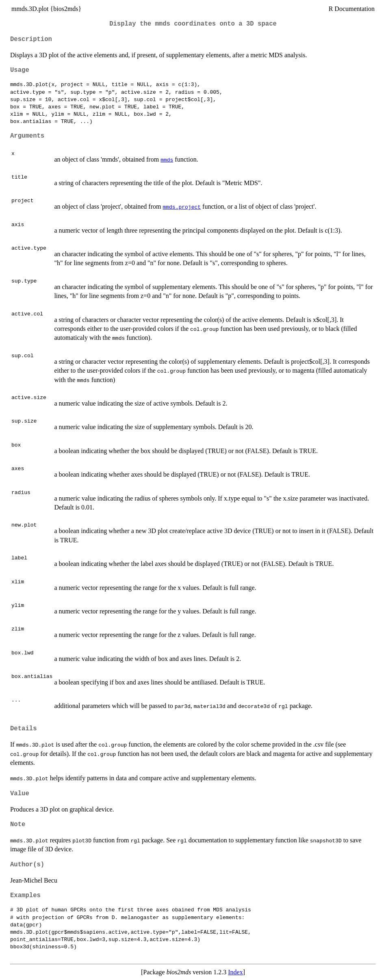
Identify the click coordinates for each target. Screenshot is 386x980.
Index (235, 972)
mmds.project (182, 207)
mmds (167, 160)
